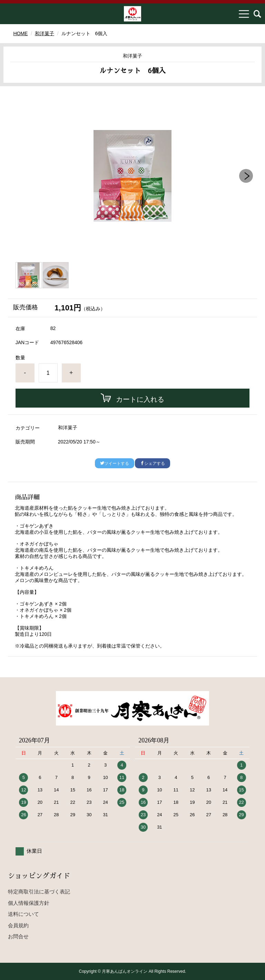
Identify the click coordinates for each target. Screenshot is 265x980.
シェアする (153, 463)
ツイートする (115, 463)
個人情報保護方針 (29, 903)
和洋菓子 (45, 33)
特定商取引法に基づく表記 (39, 892)
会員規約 (18, 925)
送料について (23, 914)
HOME (20, 33)
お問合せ (18, 936)
